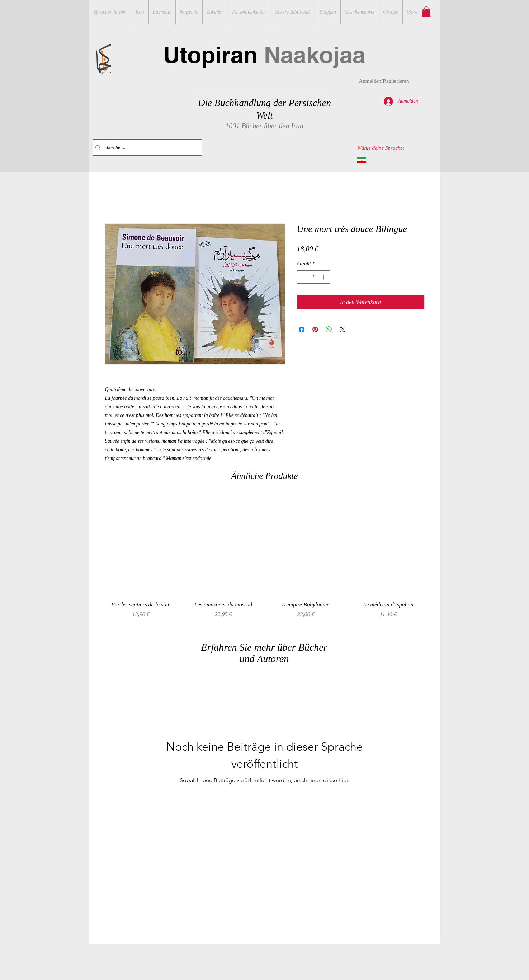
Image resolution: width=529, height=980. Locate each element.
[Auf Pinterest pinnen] (315, 329)
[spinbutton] (313, 277)
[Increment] (324, 277)
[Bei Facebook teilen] (302, 329)
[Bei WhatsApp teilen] (329, 329)
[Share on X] (343, 329)
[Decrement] (303, 277)
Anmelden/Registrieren (384, 81)
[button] (426, 12)
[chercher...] (146, 148)
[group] (265, 561)
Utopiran (264, 55)
